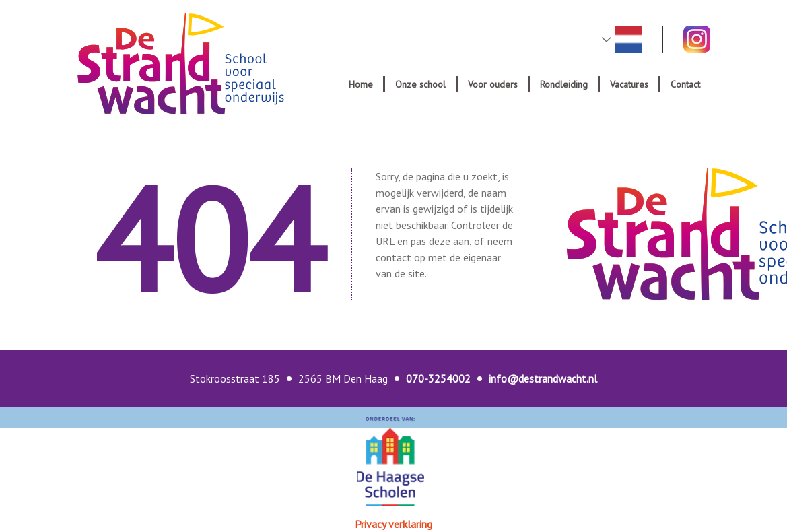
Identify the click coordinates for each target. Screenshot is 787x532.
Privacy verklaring (393, 524)
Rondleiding (564, 84)
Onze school (420, 84)
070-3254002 (438, 378)
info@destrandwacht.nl (543, 378)
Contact (685, 84)
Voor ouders (493, 84)
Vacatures (629, 84)
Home (361, 84)
